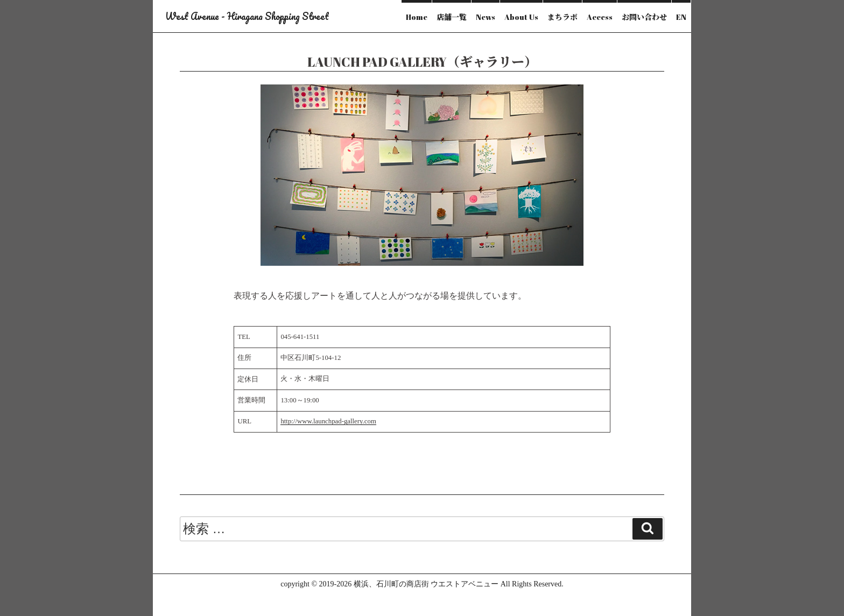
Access (600, 17)
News (486, 17)
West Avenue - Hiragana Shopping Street (247, 16)
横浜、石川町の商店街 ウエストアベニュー (426, 584)
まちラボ (562, 17)
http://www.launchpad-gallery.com (328, 421)
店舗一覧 (452, 17)
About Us (521, 17)
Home (417, 17)
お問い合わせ (644, 17)
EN (681, 17)
